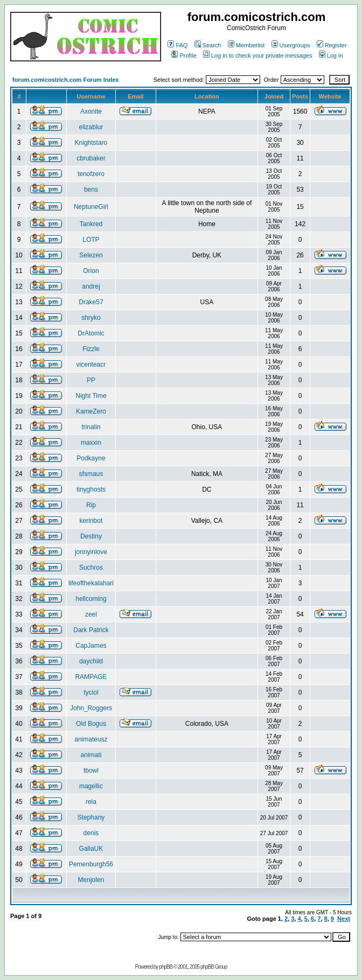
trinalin (91, 427)
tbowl (91, 771)
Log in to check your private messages (258, 55)
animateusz (91, 739)
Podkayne (91, 458)
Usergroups (291, 45)
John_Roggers (91, 708)
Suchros (91, 568)
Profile (184, 55)
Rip (91, 505)
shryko (91, 318)
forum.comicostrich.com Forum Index (65, 80)
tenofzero (91, 174)
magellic (91, 786)
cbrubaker (91, 158)
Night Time (91, 396)
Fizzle (91, 349)
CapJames (91, 646)
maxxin (91, 443)
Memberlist (246, 45)
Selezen (91, 255)
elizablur (91, 127)
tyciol (91, 692)
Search (208, 45)
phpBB (166, 967)
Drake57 (91, 302)
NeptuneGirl (91, 207)
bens (91, 190)
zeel (91, 614)
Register (332, 45)
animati (91, 755)
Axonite (91, 111)
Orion (91, 271)
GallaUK (91, 849)
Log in (331, 55)
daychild (91, 661)
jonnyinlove (91, 552)
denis (91, 833)
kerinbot (91, 521)
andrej (91, 286)
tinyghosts (91, 489)
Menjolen (91, 880)
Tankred (91, 224)
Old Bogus (91, 724)
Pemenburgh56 (91, 864)
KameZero (91, 411)
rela (91, 802)
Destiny (91, 536)
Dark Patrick (91, 630)
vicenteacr (91, 365)
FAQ (177, 45)
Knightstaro (91, 143)
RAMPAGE (91, 677)
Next (344, 919)
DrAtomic (91, 333)
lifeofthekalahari (91, 583)
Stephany (91, 817)
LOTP (91, 240)
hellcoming (91, 599)
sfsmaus (91, 474)
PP (91, 380)
